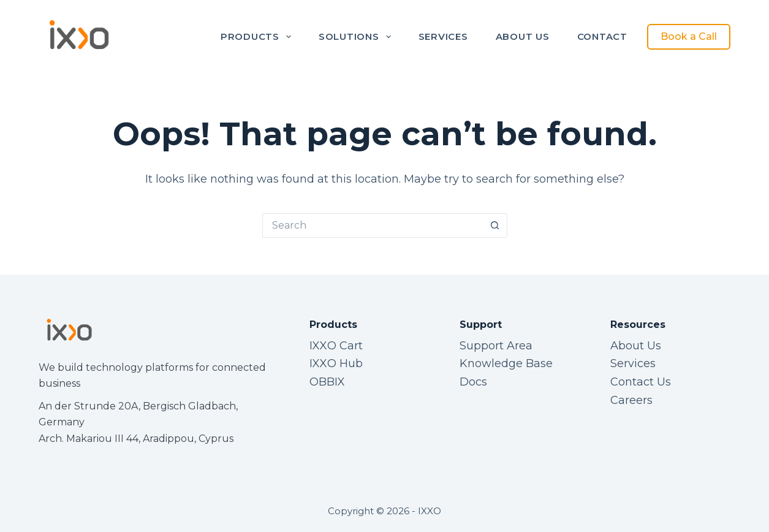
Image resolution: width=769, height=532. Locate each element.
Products (258, 37)
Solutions (357, 37)
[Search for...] (373, 226)
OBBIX (327, 382)
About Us (523, 36)
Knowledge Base (506, 363)
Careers (631, 400)
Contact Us (641, 382)
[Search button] (495, 226)
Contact (602, 36)
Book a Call (689, 36)
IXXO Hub (336, 363)
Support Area (496, 346)
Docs (473, 382)
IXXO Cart (336, 346)
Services (443, 36)
